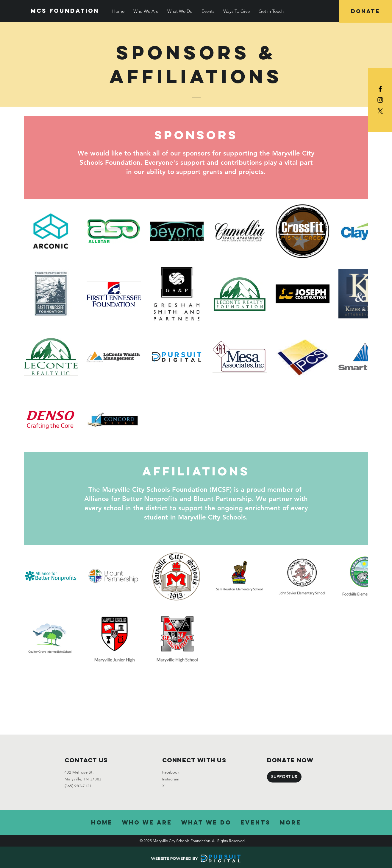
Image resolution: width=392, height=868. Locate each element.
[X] (380, 111)
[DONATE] (365, 11)
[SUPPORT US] (284, 777)
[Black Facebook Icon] (380, 89)
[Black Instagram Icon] (380, 100)
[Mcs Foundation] (65, 11)
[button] (146, 11)
